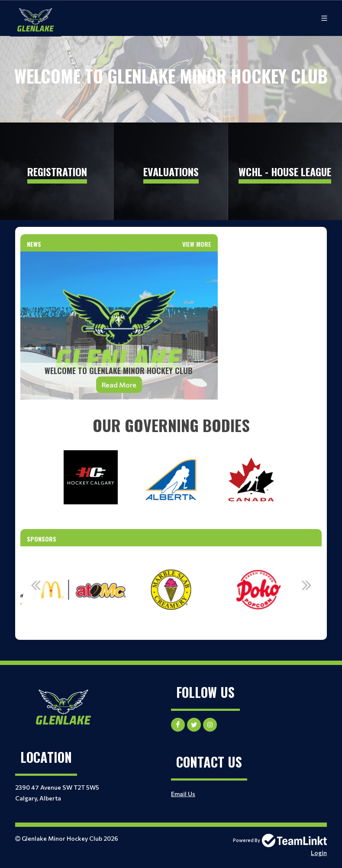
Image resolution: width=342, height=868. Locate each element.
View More (197, 244)
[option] (84, 590)
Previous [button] (35, 585)
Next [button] (307, 585)
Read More (119, 385)
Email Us (183, 794)
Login (319, 853)
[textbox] (171, 425)
